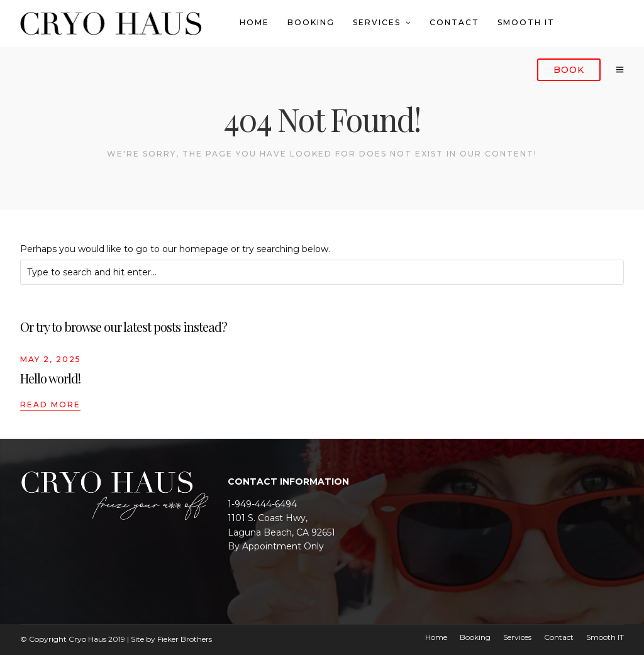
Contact (454, 22)
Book (569, 70)
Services (377, 22)
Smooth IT (526, 22)
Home (254, 22)
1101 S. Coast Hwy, (268, 518)
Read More (50, 405)
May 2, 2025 (51, 359)
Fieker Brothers (185, 639)
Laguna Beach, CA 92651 (281, 532)
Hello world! (50, 378)
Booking (311, 22)
